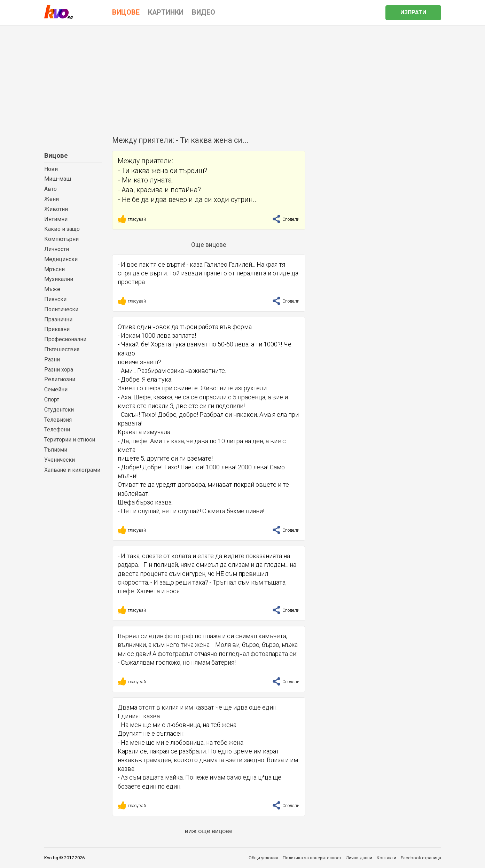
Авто (50, 189)
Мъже (52, 289)
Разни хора (59, 370)
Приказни (57, 329)
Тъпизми (56, 450)
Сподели (286, 219)
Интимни (56, 219)
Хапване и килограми (72, 470)
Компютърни (61, 239)
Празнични (58, 319)
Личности (57, 249)
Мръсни (54, 269)
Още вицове (209, 245)
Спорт (52, 400)
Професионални (65, 339)
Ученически (60, 460)
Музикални (59, 279)
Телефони (57, 429)
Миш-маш (58, 179)
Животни (56, 209)
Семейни (56, 389)
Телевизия (58, 420)
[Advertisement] (243, 78)
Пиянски (55, 299)
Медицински (61, 259)
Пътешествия (62, 349)
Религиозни (60, 379)
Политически (61, 309)
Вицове (56, 155)
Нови (51, 169)
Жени (52, 199)
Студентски (59, 410)
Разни (52, 359)
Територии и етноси (70, 440)
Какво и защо (62, 229)
